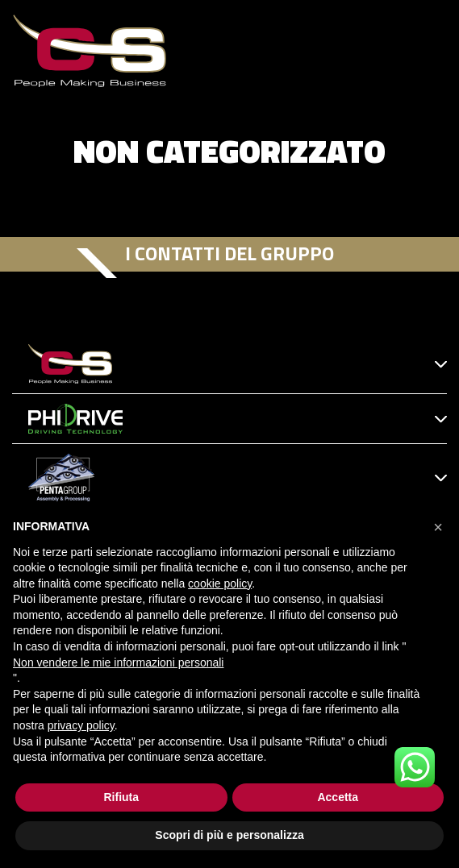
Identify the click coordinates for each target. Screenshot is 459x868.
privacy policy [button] (81, 725)
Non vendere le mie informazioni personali (118, 662)
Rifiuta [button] (121, 797)
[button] (438, 527)
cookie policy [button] (220, 584)
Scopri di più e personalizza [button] (229, 835)
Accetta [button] (338, 797)
